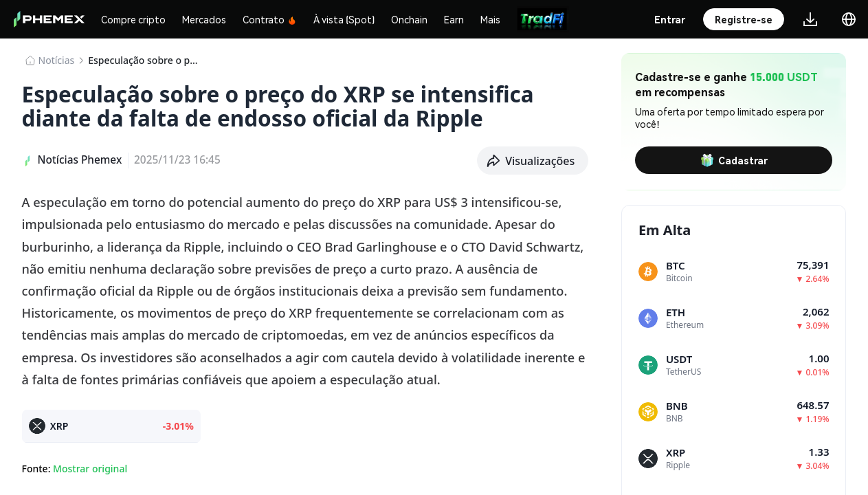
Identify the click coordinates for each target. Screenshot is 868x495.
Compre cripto (133, 19)
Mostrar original (90, 469)
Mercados (204, 19)
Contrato (270, 19)
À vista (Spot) (344, 19)
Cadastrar (734, 160)
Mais (490, 19)
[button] (533, 161)
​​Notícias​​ (57, 60)
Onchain (409, 19)
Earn (454, 19)
